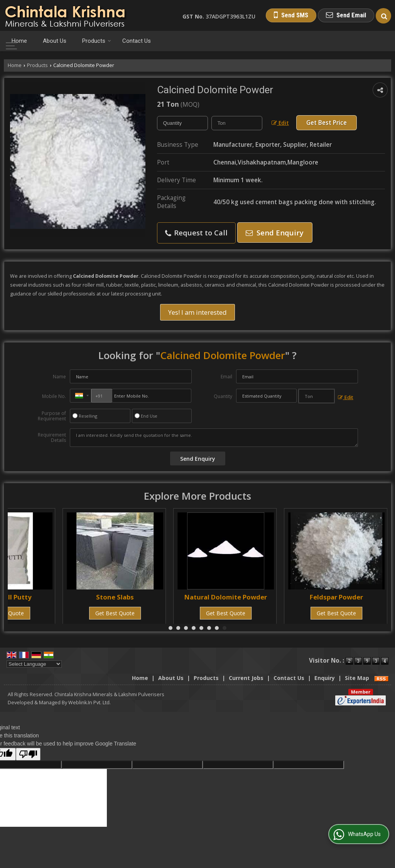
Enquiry (325, 678)
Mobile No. (54, 396)
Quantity (223, 396)
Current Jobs (246, 678)
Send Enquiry (275, 233)
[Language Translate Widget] (34, 664)
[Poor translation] (28, 754)
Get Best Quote (115, 613)
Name (59, 377)
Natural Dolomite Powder (226, 597)
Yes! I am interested (197, 312)
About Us (55, 41)
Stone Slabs (115, 597)
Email (226, 377)
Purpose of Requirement (52, 416)
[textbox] (237, 123)
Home (19, 41)
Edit (280, 123)
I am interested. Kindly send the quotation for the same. (214, 438)
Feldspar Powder (336, 597)
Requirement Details (52, 438)
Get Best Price (327, 123)
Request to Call (196, 233)
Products (97, 41)
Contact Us (137, 41)
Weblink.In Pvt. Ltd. (89, 703)
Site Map (357, 678)
